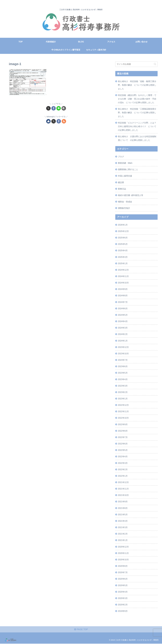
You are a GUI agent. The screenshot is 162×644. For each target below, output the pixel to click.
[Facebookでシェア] (54, 108)
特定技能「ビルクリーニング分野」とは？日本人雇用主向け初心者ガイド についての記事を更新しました (137, 126)
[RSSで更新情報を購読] (64, 121)
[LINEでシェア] (59, 108)
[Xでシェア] (48, 108)
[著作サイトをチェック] (48, 121)
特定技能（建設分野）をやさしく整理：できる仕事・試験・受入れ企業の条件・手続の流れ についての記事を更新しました (137, 99)
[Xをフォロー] (54, 121)
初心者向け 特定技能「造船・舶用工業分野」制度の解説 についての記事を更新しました (137, 85)
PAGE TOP (81, 630)
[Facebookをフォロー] (59, 121)
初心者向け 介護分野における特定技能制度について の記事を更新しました (137, 138)
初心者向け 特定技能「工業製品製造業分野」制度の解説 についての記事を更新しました (137, 113)
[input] (136, 64)
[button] (64, 108)
